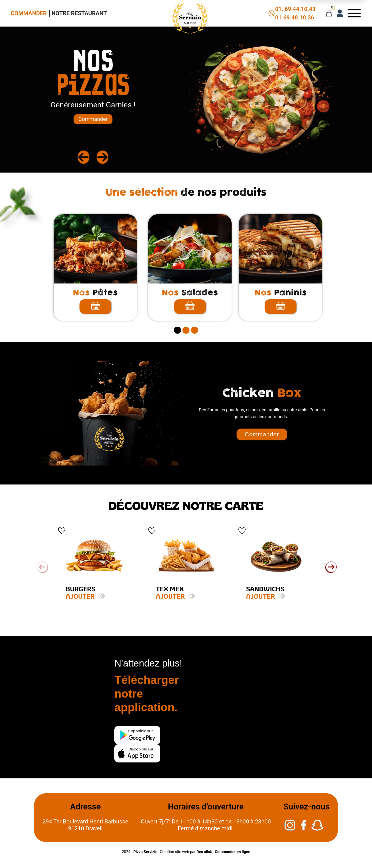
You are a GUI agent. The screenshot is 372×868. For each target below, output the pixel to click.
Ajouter (73, 597)
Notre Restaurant (79, 13)
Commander (29, 13)
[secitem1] (177, 330)
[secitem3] (195, 330)
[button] (331, 567)
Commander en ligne (232, 852)
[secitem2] (186, 330)
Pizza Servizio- (146, 852)
